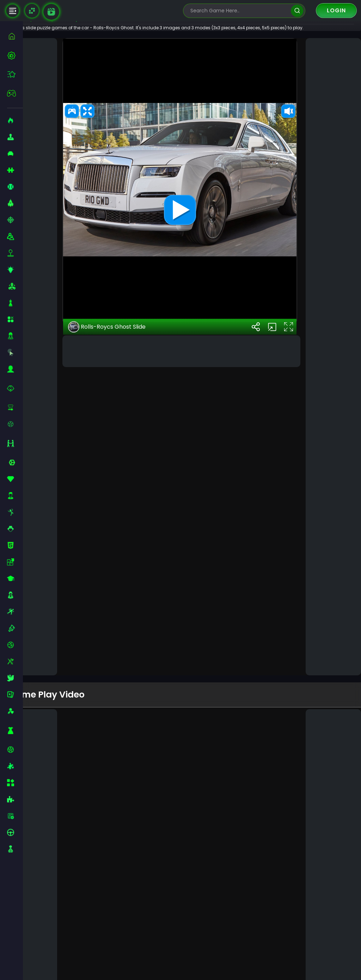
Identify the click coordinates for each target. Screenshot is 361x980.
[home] (15, 36)
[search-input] (239, 11)
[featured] (15, 74)
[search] (297, 11)
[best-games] (15, 55)
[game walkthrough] (51, 12)
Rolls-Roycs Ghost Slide (126, 624)
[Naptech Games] (32, 11)
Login (336, 10)
